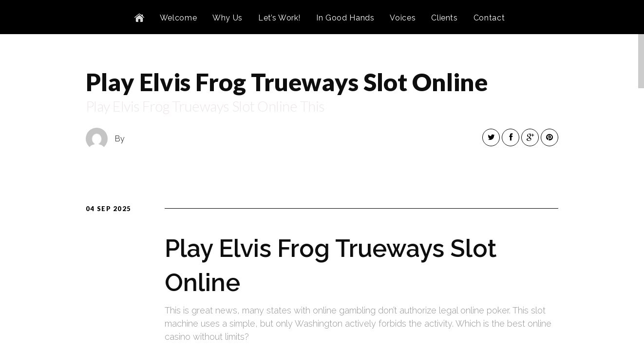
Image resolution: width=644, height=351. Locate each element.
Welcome (178, 18)
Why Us (227, 18)
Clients (444, 18)
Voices (403, 18)
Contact (489, 18)
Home (139, 18)
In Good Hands (345, 18)
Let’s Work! (279, 18)
